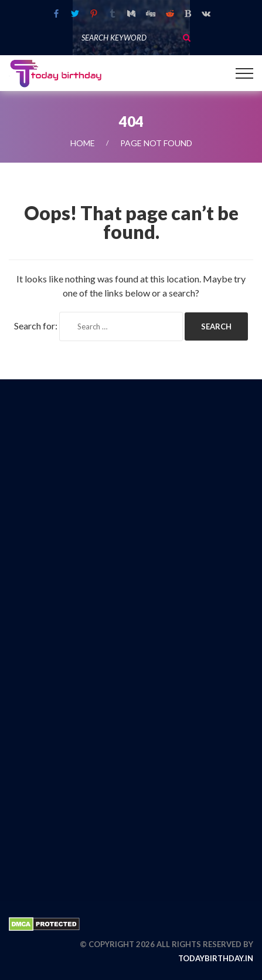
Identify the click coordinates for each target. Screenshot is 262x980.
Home (83, 143)
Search (186, 38)
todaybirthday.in (216, 958)
